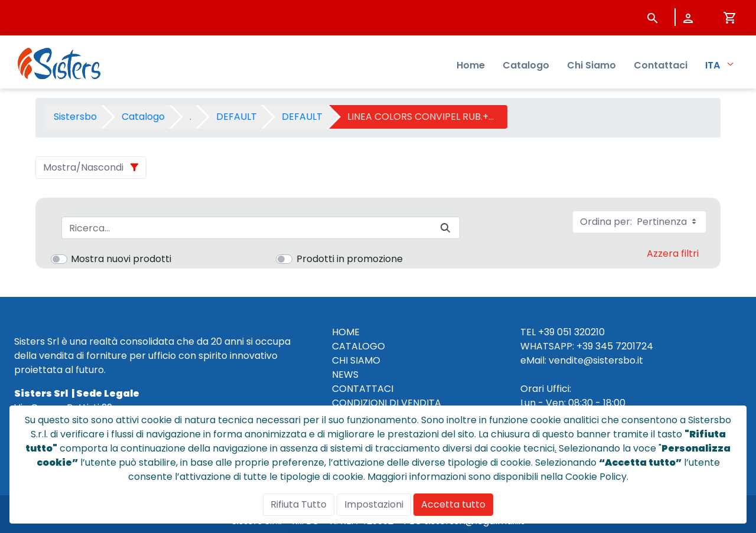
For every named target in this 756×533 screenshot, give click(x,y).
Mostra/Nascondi (83, 167)
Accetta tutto (453, 504)
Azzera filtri (673, 254)
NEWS (345, 375)
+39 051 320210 (571, 332)
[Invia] (445, 228)
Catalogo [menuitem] (526, 65)
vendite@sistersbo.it (596, 360)
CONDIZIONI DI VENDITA (387, 403)
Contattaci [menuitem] (661, 65)
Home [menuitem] (471, 65)
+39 (585, 346)
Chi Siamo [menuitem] (592, 65)
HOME (346, 332)
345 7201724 (624, 346)
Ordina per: (639, 222)
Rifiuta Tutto (299, 504)
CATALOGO (359, 346)
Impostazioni (374, 504)
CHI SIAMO (356, 360)
